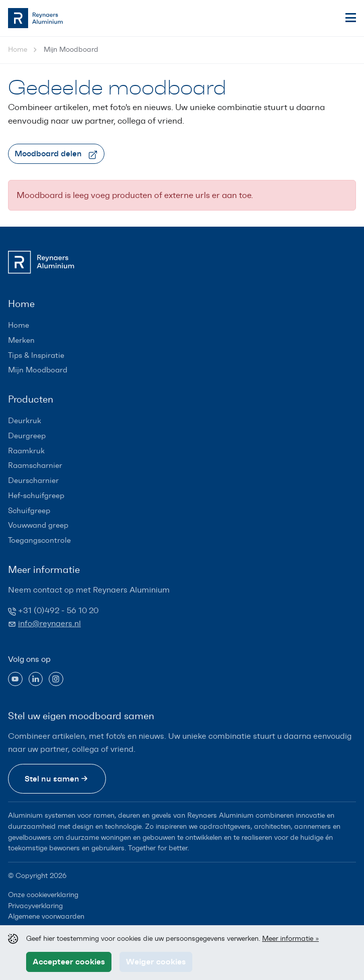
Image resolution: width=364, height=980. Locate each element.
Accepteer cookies (69, 961)
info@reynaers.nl (49, 623)
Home (18, 50)
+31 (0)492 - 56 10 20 (58, 610)
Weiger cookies (156, 961)
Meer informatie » (290, 938)
